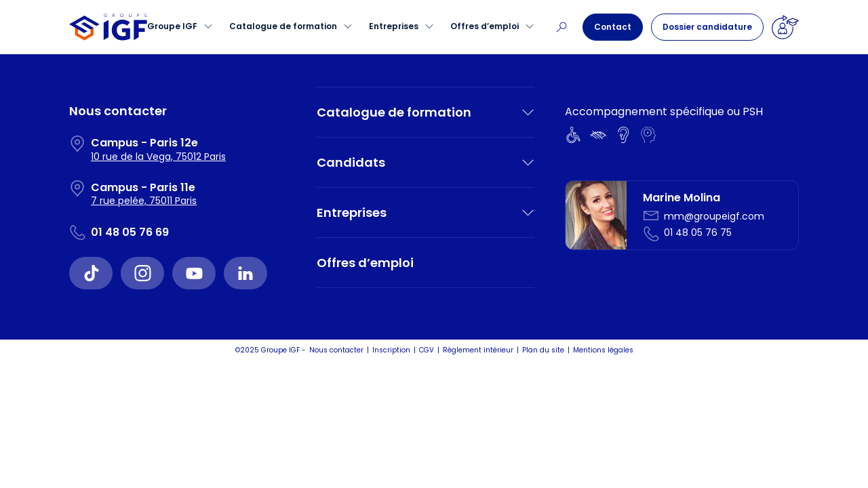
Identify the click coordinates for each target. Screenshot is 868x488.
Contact (613, 27)
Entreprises (394, 26)
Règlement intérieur (478, 350)
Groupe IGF (172, 26)
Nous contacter (336, 350)
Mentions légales (603, 350)
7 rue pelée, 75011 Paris (144, 201)
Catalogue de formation (283, 26)
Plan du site (543, 350)
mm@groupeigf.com (714, 216)
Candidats (351, 162)
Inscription (391, 350)
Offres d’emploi (485, 26)
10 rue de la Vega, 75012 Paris (158, 157)
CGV (427, 350)
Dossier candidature (707, 27)
